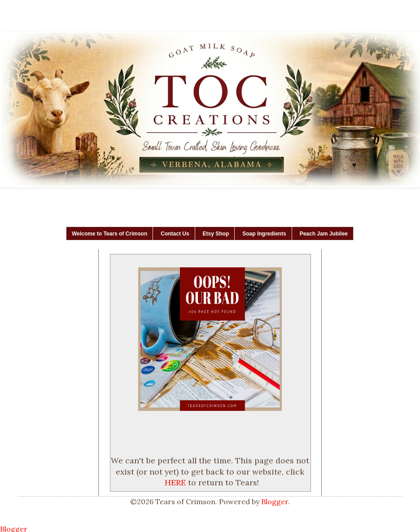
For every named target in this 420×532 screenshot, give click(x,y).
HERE (175, 482)
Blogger (275, 501)
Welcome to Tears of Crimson (109, 234)
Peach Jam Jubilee (324, 234)
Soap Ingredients (264, 234)
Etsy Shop (216, 234)
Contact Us (175, 234)
